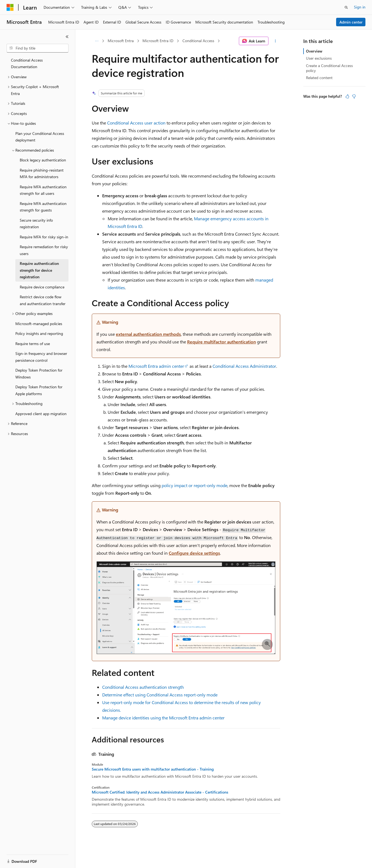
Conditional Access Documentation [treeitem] (27, 63)
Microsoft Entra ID (158, 41)
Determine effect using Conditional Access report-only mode (160, 695)
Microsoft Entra (121, 41)
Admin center (351, 22)
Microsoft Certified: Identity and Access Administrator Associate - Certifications (160, 792)
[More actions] (275, 41)
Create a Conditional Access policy (329, 68)
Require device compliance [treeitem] (42, 287)
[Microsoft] (10, 7)
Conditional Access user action (136, 123)
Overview (314, 51)
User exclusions (319, 58)
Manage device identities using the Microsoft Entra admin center (163, 718)
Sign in (360, 7)
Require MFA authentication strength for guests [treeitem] (43, 207)
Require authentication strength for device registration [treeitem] (39, 270)
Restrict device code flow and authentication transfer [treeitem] (43, 300)
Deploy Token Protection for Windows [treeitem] (39, 374)
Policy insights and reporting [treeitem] (39, 333)
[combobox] (38, 48)
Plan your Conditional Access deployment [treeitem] (40, 137)
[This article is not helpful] (354, 96)
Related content (319, 78)
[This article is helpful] (347, 96)
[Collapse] (67, 37)
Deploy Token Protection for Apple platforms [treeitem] (39, 390)
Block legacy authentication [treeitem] (43, 160)
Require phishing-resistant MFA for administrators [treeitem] (42, 173)
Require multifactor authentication (221, 342)
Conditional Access (198, 41)
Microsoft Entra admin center (156, 366)
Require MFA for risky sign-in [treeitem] (44, 237)
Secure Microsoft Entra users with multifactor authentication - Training (153, 769)
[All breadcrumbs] (97, 41)
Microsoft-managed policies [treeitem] (39, 324)
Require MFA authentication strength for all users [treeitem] (43, 190)
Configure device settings (194, 553)
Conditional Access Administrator (244, 366)
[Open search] (346, 7)
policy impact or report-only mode (194, 485)
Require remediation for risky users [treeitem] (44, 250)
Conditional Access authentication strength (143, 687)
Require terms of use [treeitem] (33, 344)
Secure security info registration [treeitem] (36, 224)
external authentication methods (148, 334)
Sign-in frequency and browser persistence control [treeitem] (41, 357)
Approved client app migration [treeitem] (41, 414)
